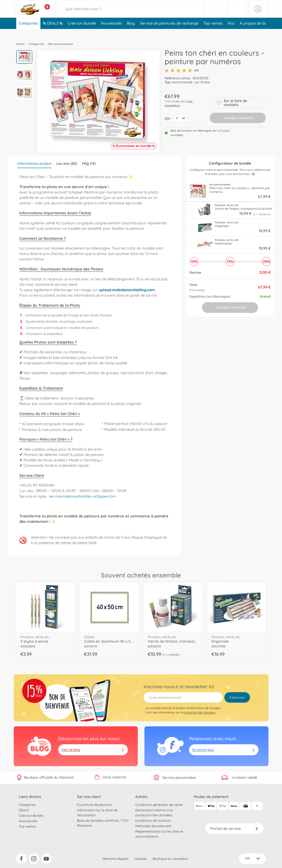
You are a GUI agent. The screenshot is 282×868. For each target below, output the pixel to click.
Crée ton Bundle (82, 32)
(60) (182, 70)
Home (20, 44)
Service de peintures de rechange (169, 32)
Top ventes (213, 32)
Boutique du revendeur (170, 859)
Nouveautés (111, 32)
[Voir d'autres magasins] (47, 11)
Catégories (28, 32)
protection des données (200, 712)
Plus (231, 32)
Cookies (141, 859)
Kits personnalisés (61, 44)
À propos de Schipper (258, 32)
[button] (237, 13)
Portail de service (234, 829)
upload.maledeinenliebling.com (127, 290)
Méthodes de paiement (153, 826)
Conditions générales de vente (159, 805)
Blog (131, 32)
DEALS (53, 32)
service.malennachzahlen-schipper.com (83, 496)
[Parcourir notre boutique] (130, 13)
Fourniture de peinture (94, 805)
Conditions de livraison (153, 821)
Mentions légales (116, 859)
